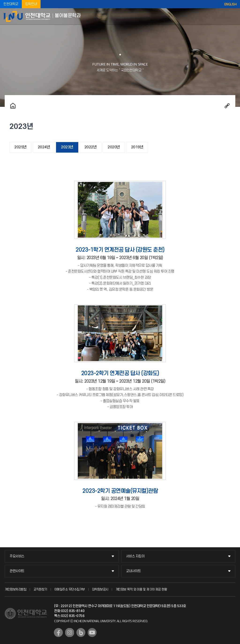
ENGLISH (231, 4)
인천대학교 (11, 4)
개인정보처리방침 (15, 589)
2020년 (114, 147)
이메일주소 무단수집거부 (70, 589)
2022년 (91, 147)
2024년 (44, 147)
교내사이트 (133, 571)
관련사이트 (17, 571)
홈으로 (13, 106)
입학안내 (31, 4)
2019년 (137, 147)
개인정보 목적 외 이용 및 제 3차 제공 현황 (141, 589)
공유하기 (227, 106)
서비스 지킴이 (135, 556)
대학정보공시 (100, 589)
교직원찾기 (40, 589)
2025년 (21, 147)
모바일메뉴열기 (233, 16)
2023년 (67, 147)
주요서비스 (17, 556)
